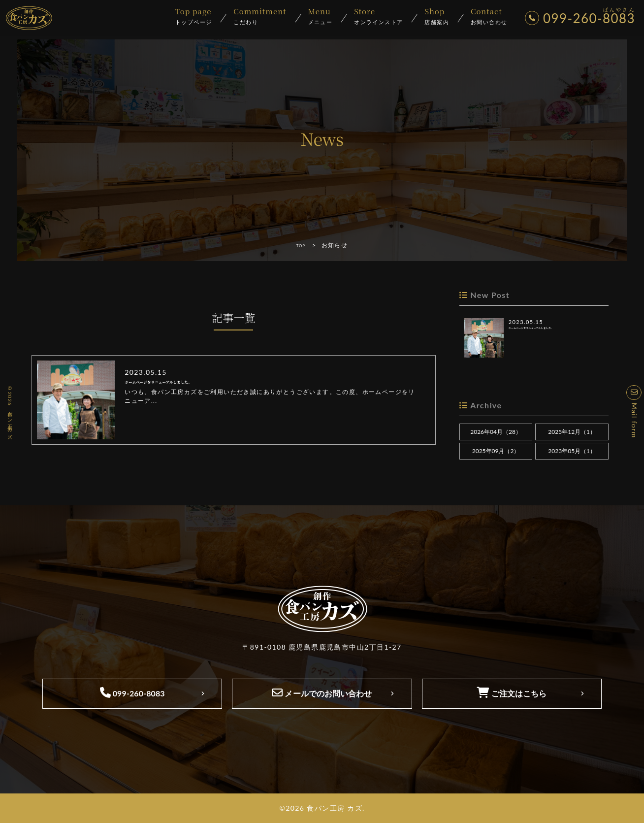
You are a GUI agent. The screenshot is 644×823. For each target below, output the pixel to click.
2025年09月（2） (496, 451)
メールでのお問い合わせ (322, 692)
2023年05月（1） (572, 451)
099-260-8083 (132, 692)
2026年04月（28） (496, 432)
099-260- (582, 19)
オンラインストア (378, 17)
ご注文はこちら (512, 692)
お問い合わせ (489, 17)
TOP (301, 245)
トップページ (193, 17)
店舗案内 (437, 17)
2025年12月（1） (572, 432)
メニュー (321, 17)
